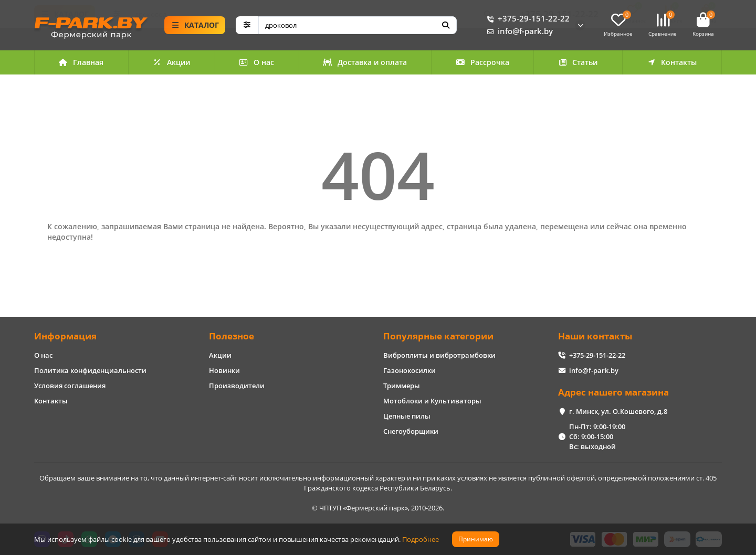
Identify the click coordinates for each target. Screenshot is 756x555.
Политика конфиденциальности (90, 370)
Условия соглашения (70, 386)
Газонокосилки (409, 370)
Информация (65, 336)
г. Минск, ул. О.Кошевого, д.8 (618, 411)
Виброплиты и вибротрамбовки (439, 355)
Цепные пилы (407, 416)
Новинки (224, 370)
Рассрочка (482, 63)
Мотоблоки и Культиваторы (432, 401)
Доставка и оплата (365, 63)
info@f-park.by (518, 32)
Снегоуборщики (411, 431)
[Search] (358, 26)
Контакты (672, 63)
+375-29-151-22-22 (526, 19)
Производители (237, 386)
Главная (81, 63)
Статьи (578, 63)
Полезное (232, 336)
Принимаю (476, 539)
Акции (172, 63)
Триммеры (402, 386)
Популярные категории (438, 336)
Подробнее (421, 539)
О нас (256, 63)
